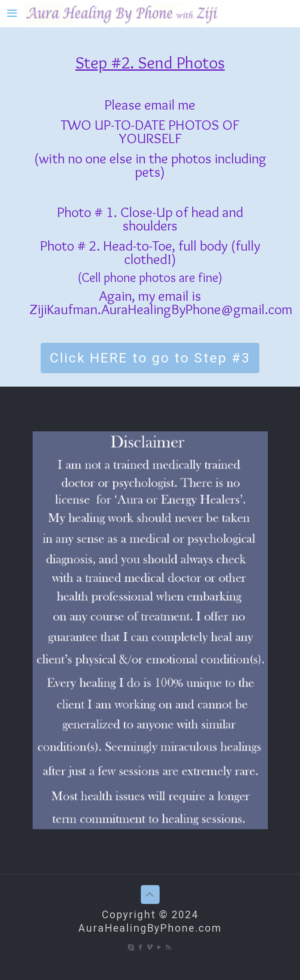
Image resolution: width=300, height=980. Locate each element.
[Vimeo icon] (150, 947)
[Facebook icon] (141, 947)
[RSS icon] (169, 947)
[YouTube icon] (159, 947)
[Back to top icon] (150, 895)
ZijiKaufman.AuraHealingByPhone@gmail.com (161, 309)
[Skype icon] (131, 947)
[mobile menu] (12, 13)
